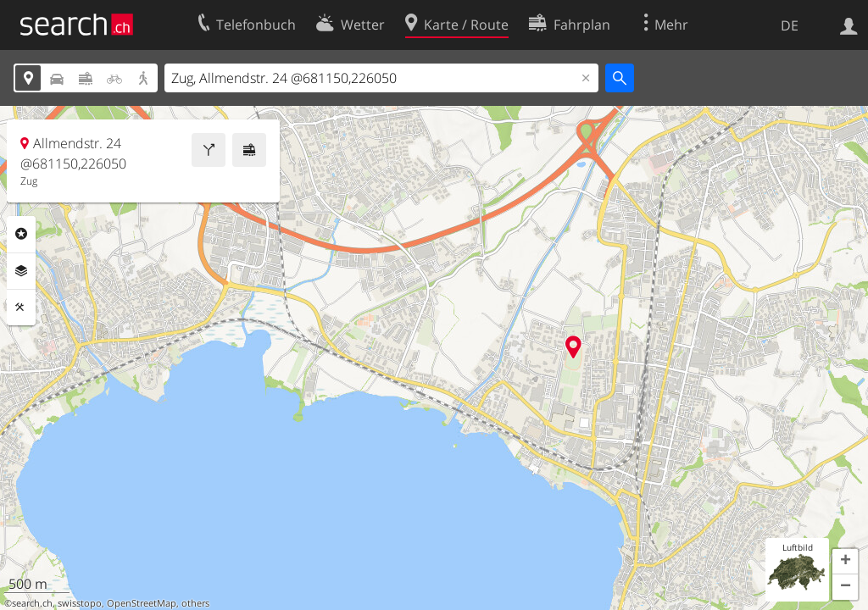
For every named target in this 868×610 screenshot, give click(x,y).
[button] (845, 562)
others (195, 603)
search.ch (32, 603)
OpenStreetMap (142, 603)
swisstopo (80, 603)
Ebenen (21, 271)
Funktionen (21, 308)
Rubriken (21, 234)
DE (790, 25)
